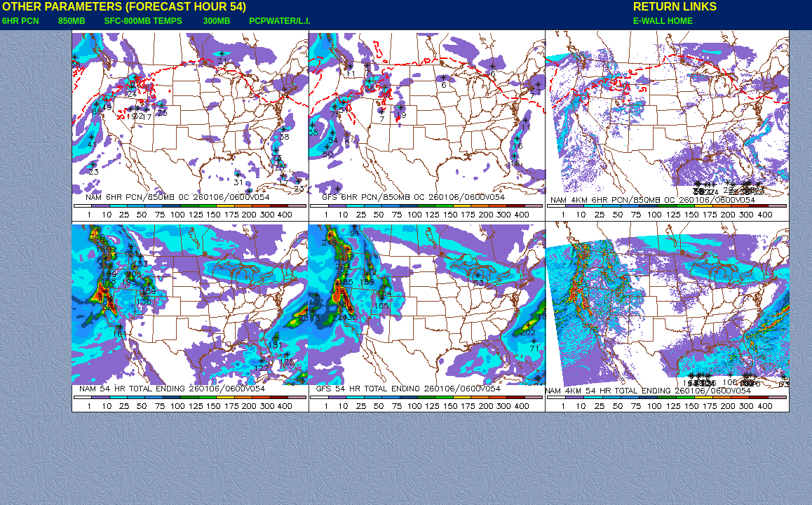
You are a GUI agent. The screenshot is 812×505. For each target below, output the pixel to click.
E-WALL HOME (663, 21)
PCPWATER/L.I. (280, 21)
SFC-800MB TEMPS (143, 21)
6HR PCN (21, 21)
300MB (217, 21)
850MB (72, 21)
